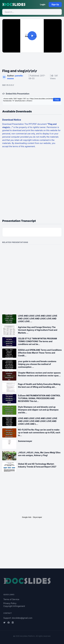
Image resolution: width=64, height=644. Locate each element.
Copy (57, 100)
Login (43, 4)
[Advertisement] (32, 59)
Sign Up (55, 4)
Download (7, 124)
